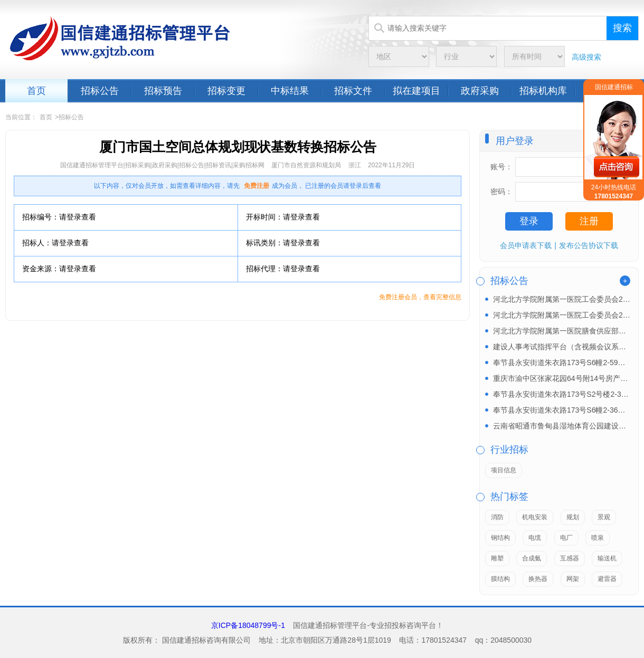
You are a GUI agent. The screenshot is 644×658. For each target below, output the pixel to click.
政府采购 (480, 91)
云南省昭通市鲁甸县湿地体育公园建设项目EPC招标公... (562, 426)
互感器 (570, 558)
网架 (573, 579)
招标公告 (100, 91)
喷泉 (598, 538)
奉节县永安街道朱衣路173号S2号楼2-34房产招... (562, 394)
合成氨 (532, 558)
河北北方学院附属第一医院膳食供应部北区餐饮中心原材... (562, 331)
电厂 (566, 538)
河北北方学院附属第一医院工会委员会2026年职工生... (562, 299)
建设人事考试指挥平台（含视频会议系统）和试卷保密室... (562, 347)
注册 (589, 221)
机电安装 (535, 517)
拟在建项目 (416, 91)
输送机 (607, 558)
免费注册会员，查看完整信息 (420, 297)
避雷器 (607, 579)
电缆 (535, 538)
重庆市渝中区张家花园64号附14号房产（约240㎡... (562, 378)
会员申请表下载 (526, 245)
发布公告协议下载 (589, 245)
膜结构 (500, 579)
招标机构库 (543, 91)
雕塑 (497, 558)
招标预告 (163, 91)
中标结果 (290, 91)
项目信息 (504, 470)
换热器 (538, 579)
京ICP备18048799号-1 (248, 625)
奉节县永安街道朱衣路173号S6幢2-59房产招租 (562, 363)
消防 (497, 517)
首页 (36, 91)
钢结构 (500, 538)
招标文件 (353, 91)
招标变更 (226, 91)
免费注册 (257, 186)
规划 (573, 517)
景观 (604, 517)
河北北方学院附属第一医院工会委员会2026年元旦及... (562, 315)
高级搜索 (586, 57)
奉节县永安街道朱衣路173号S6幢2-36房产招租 (562, 410)
